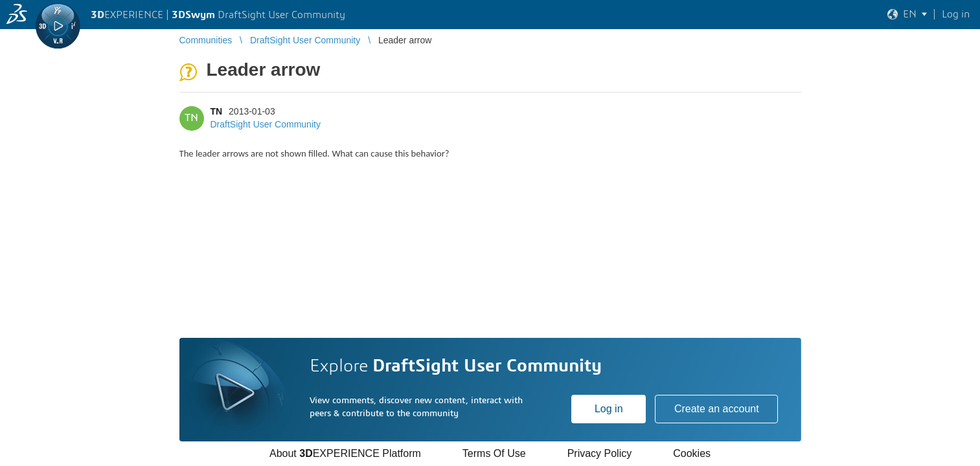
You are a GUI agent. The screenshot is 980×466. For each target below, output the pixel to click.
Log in (609, 409)
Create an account (717, 409)
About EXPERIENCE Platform (345, 453)
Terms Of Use (494, 453)
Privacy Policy (600, 453)
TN (217, 111)
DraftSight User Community (266, 124)
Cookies (692, 453)
